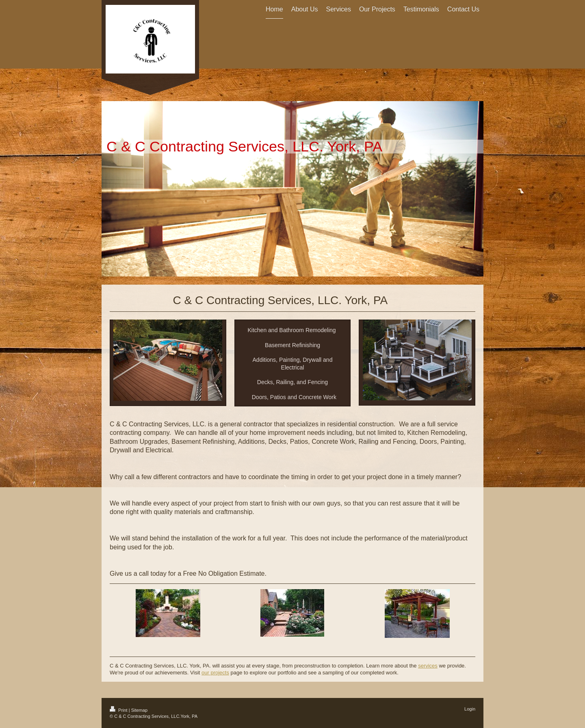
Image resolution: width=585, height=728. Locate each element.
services (428, 666)
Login (470, 709)
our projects (215, 673)
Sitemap (139, 710)
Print (119, 710)
